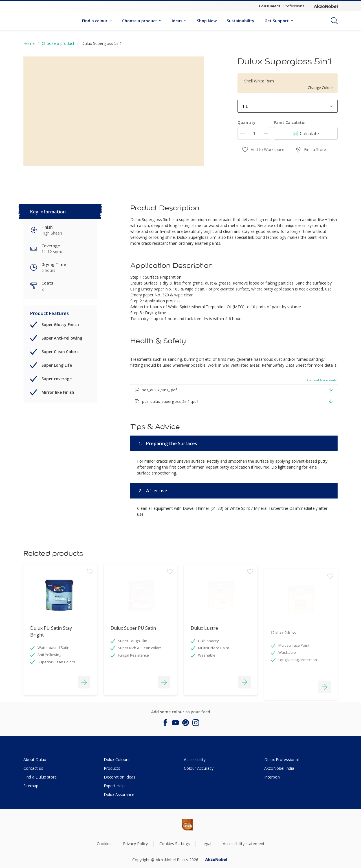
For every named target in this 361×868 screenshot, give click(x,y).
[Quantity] (254, 133)
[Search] (334, 21)
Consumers (269, 6)
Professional (294, 6)
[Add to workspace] (90, 607)
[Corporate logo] (326, 6)
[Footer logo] (168, 825)
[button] (331, 390)
